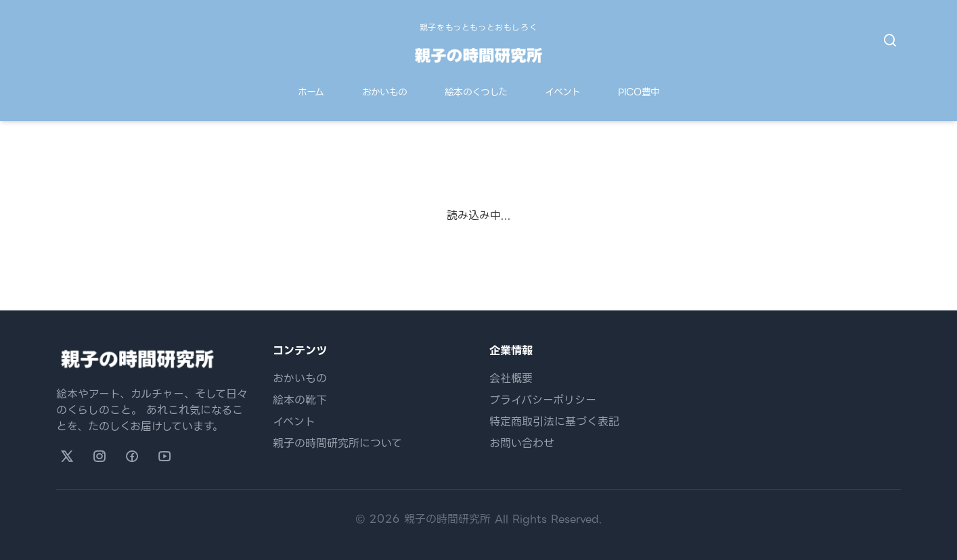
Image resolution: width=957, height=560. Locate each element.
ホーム (311, 92)
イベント (562, 92)
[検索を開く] (890, 41)
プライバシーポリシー (543, 400)
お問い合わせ (522, 443)
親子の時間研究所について (337, 443)
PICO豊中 (639, 92)
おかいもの (385, 92)
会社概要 (511, 378)
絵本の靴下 (300, 400)
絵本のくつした (476, 92)
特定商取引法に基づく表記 (554, 422)
